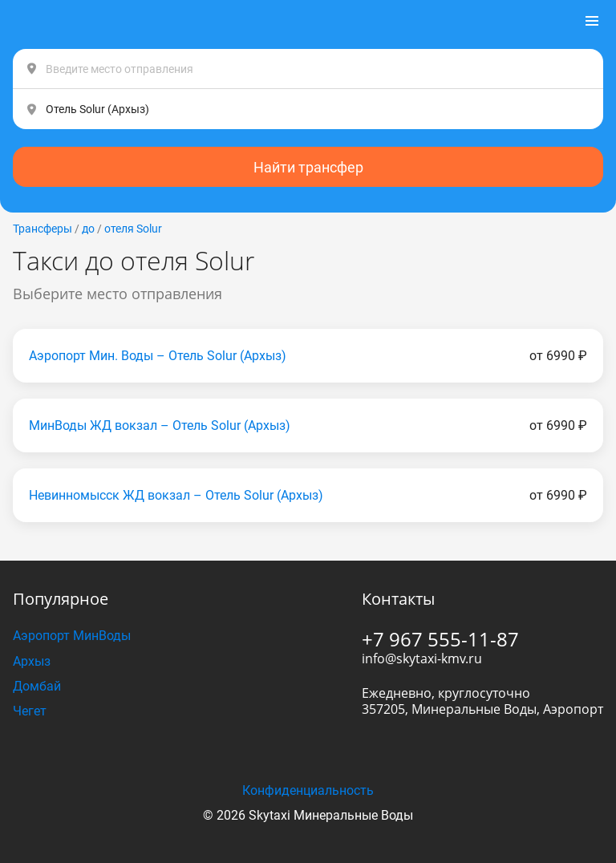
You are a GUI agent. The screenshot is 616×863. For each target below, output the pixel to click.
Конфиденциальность (308, 790)
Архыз (32, 661)
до (88, 229)
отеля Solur (133, 229)
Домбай (37, 686)
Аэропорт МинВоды (72, 636)
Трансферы (43, 229)
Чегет (30, 711)
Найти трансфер (308, 167)
